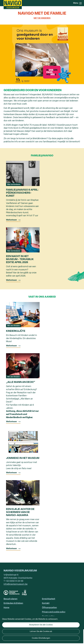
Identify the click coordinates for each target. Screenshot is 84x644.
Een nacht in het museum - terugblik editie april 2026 (20, 259)
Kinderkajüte (16, 331)
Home (6, 608)
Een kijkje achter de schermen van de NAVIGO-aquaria (20, 512)
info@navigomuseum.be (16, 584)
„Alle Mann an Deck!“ (21, 382)
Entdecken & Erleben (13, 603)
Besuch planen (11, 599)
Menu (80, 3)
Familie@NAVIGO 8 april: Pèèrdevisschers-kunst (22, 193)
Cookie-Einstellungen (41, 638)
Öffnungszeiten (49, 608)
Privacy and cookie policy (54, 612)
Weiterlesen (11, 220)
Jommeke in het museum (23, 458)
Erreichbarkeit (49, 599)
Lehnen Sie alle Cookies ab (41, 632)
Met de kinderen (42, 18)
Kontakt (46, 603)
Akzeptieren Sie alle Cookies (41, 625)
